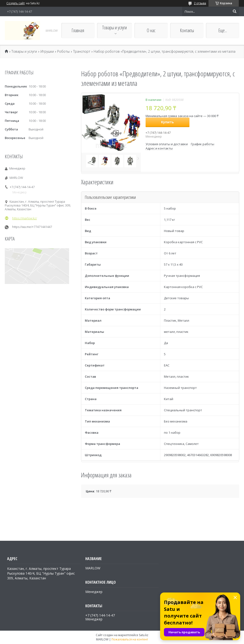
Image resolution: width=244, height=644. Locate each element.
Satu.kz (144, 635)
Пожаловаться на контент (130, 639)
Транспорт (82, 52)
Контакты (187, 30)
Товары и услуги (114, 28)
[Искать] (234, 11)
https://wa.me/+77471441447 (32, 227)
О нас (151, 30)
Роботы (63, 52)
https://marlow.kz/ (25, 218)
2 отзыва (200, 3)
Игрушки (47, 52)
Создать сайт (16, 3)
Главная (78, 30)
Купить (168, 122)
